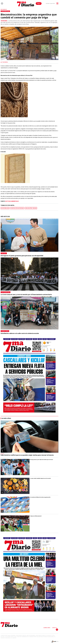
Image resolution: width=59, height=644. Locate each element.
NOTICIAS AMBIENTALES (12, 201)
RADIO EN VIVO (39, 3)
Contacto (54, 628)
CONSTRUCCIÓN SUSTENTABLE (17, 208)
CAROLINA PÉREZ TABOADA (31, 208)
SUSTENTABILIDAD (5, 208)
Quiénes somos (47, 628)
